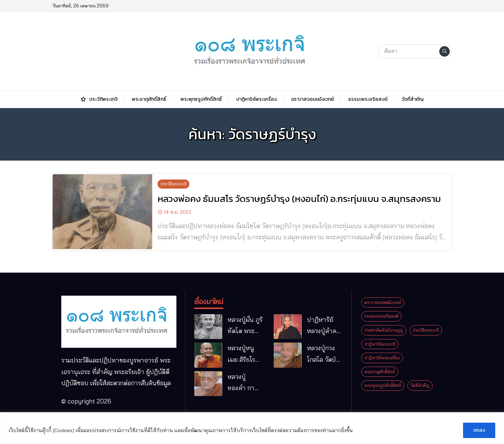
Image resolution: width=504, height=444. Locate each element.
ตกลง (479, 430)
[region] (252, 428)
